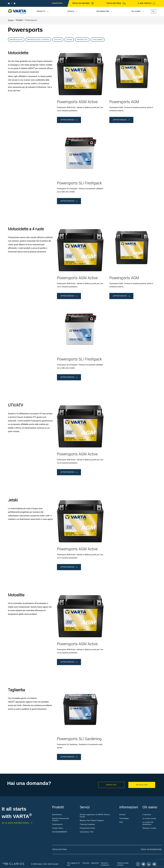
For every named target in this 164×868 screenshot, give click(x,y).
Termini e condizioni (105, 864)
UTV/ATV (58, 40)
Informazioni (103, 11)
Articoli (122, 815)
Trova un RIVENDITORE (151, 850)
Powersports (31, 20)
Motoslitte (82, 40)
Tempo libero (58, 828)
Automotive (57, 815)
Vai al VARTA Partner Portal (16, 823)
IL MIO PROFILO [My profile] (147, 3)
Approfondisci (69, 120)
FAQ (121, 822)
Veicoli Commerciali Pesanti (61, 820)
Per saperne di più (74, 864)
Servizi (71, 11)
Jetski (69, 40)
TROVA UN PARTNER (83, 3)
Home (11, 20)
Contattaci (111, 785)
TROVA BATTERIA (116, 3)
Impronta (95, 863)
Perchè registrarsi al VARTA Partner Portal (95, 816)
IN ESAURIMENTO (60, 832)
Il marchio (147, 815)
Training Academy (87, 824)
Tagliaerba (98, 40)
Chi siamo (136, 11)
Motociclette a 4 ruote (38, 40)
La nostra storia (149, 818)
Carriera (86, 863)
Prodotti (41, 11)
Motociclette (16, 40)
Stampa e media (149, 828)
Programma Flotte (87, 828)
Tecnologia (124, 818)
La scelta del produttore (148, 823)
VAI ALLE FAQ (142, 785)
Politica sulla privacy (123, 864)
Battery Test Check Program (92, 821)
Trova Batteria (60, 850)
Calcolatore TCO (87, 832)
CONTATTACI (57, 3)
